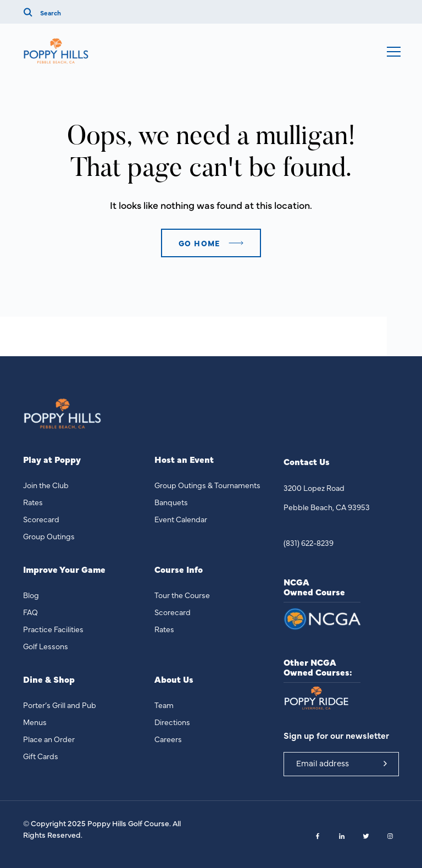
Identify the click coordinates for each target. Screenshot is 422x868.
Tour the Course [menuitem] (182, 595)
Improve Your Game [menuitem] (64, 569)
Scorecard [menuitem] (41, 519)
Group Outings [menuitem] (49, 536)
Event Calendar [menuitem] (181, 519)
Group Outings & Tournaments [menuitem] (207, 485)
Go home (199, 243)
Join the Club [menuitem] (46, 485)
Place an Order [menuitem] (49, 739)
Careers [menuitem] (168, 739)
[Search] (95, 12)
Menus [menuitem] (35, 722)
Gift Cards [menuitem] (41, 756)
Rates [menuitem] (33, 502)
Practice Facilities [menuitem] (53, 629)
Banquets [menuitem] (171, 502)
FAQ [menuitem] (30, 612)
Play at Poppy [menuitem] (52, 459)
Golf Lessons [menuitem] (46, 646)
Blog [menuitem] (31, 595)
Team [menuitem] (164, 705)
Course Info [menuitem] (179, 569)
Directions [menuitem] (172, 722)
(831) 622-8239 (309, 543)
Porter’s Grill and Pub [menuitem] (60, 705)
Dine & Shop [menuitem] (49, 679)
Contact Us (307, 461)
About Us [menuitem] (174, 679)
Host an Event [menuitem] (184, 459)
